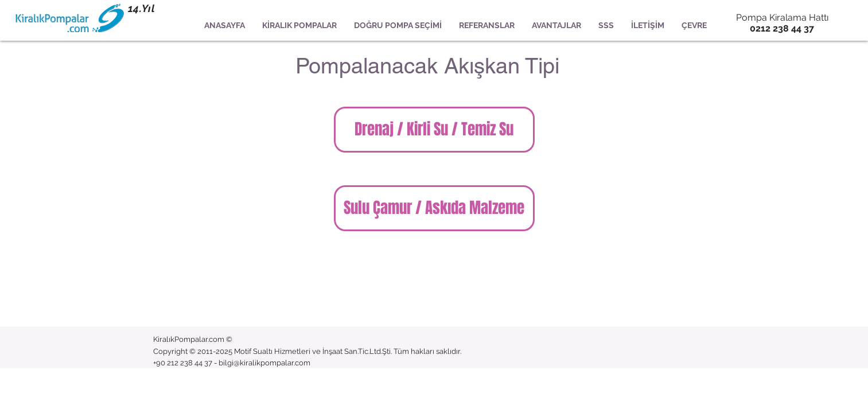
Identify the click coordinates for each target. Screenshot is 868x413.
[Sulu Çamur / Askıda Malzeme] (434, 208)
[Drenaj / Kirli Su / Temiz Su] (434, 130)
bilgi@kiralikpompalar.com (264, 363)
